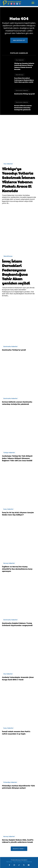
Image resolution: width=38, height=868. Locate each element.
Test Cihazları (17, 862)
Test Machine (28, 862)
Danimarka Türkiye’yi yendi (25, 94)
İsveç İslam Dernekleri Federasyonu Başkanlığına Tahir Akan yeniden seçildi (24, 80)
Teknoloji (9, 862)
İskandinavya (20, 75)
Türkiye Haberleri (9, 453)
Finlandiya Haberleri (10, 782)
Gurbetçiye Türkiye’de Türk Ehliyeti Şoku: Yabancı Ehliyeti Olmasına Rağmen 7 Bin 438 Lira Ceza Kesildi (17, 458)
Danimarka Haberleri (22, 90)
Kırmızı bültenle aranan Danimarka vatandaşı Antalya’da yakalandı (23, 107)
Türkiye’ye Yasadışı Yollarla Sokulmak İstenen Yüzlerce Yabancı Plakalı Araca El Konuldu (24, 66)
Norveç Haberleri (9, 563)
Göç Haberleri (20, 60)
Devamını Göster (19, 849)
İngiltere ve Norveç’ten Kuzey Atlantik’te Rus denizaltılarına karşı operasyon (17, 569)
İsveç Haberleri (8, 509)
